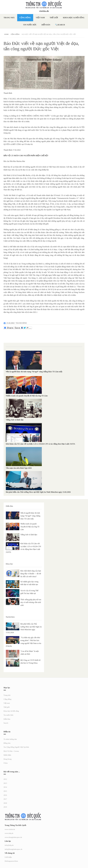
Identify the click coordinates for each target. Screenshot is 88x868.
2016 (5, 795)
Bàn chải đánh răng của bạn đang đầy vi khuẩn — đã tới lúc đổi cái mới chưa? (31, 574)
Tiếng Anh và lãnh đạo (15, 420)
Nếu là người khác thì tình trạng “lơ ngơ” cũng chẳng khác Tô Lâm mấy (34, 372)
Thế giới (54, 18)
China (6, 763)
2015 (5, 791)
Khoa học (9, 564)
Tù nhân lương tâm (10, 739)
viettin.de (44, 11)
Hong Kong (8, 759)
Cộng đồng (25, 18)
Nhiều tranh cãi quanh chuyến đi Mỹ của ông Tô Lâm (27, 396)
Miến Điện (7, 755)
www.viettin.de (10, 829)
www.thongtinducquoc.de (13, 837)
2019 (5, 807)
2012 (5, 779)
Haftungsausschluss (11, 861)
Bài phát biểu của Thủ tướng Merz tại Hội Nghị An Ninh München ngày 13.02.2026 (38, 492)
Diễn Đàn (46, 25)
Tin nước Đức (30, 25)
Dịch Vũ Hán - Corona (11, 751)
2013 (5, 783)
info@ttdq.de (9, 845)
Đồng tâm (7, 743)
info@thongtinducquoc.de (14, 849)
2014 (5, 787)
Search (61, 25)
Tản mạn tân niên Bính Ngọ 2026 (19, 468)
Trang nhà (9, 18)
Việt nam (40, 18)
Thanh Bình (8, 93)
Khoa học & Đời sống (74, 18)
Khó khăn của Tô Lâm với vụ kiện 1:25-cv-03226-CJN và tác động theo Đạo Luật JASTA (40, 444)
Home (7, 34)
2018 (5, 803)
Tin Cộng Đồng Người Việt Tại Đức (16, 747)
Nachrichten (10, 617)
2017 (5, 799)
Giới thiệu (8, 857)
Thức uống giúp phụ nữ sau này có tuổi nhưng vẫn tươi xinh (31, 602)
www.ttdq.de (9, 833)
